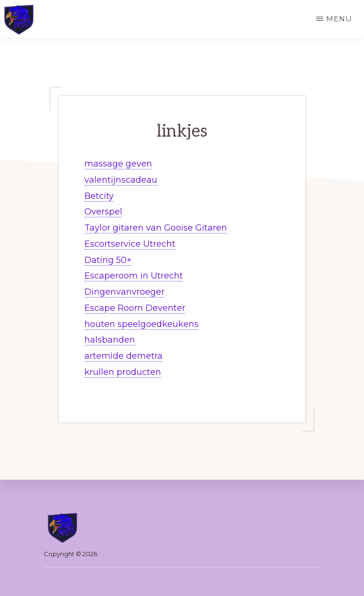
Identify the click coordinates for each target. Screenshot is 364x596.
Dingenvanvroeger (124, 292)
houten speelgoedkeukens (141, 324)
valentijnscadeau (121, 180)
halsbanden (110, 340)
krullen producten (123, 372)
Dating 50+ (108, 260)
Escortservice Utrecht (130, 244)
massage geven (118, 164)
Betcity (99, 196)
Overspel (103, 212)
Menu (339, 19)
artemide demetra (123, 356)
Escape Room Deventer (135, 308)
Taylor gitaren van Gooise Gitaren (156, 228)
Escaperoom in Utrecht (134, 276)
